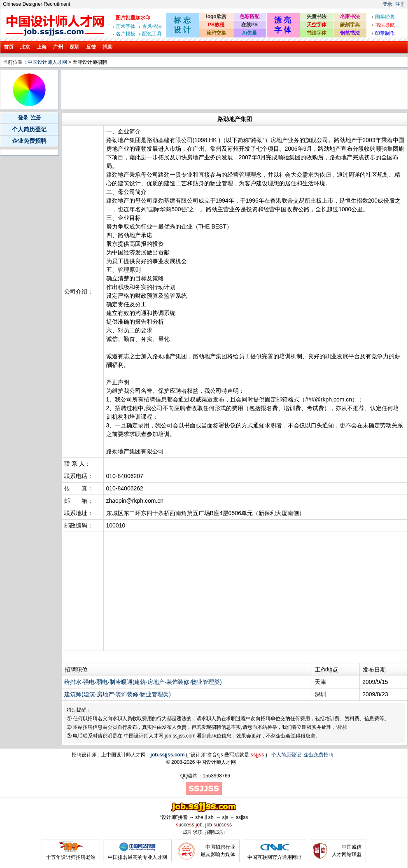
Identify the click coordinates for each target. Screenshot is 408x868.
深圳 (75, 47)
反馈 (91, 47)
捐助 (107, 47)
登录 (387, 4)
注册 (400, 4)
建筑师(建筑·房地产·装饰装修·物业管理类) (118, 694)
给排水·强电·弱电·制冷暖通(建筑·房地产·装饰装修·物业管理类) (143, 682)
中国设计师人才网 (47, 62)
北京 (25, 47)
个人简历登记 (29, 129)
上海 (42, 47)
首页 (9, 47)
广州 (58, 47)
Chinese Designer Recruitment (36, 4)
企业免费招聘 (29, 141)
